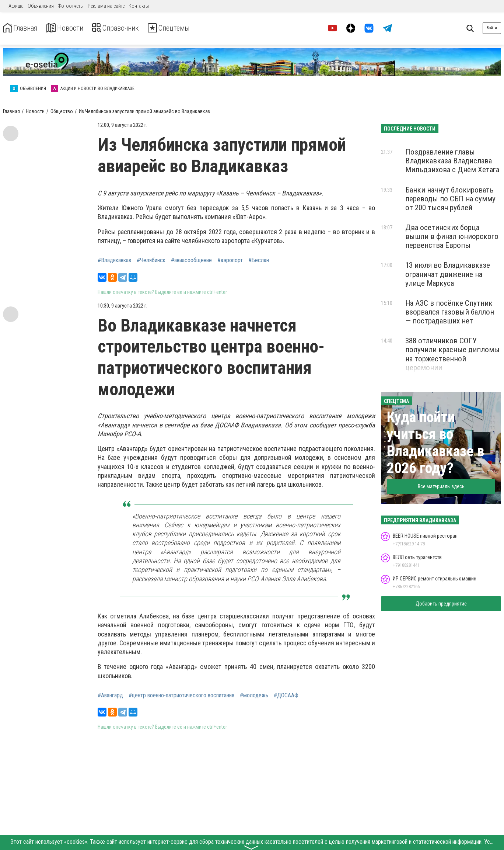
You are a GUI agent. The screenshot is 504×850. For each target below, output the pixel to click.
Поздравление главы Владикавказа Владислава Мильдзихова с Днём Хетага (452, 161)
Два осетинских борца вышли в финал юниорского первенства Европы (452, 236)
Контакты (139, 6)
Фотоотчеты (71, 6)
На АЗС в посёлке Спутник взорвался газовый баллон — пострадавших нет (450, 312)
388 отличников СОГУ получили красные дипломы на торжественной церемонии (452, 354)
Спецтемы (191, 28)
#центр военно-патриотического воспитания (181, 695)
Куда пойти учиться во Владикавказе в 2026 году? (435, 443)
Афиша (16, 6)
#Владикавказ (114, 260)
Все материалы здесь (441, 486)
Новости (73, 28)
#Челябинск (151, 260)
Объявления (41, 6)
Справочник (130, 28)
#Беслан (259, 260)
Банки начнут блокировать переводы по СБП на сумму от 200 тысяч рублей (450, 199)
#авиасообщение (191, 260)
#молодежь (254, 695)
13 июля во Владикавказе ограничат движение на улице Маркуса (448, 274)
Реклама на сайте (106, 6)
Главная (23, 28)
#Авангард (110, 695)
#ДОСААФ (286, 695)
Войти (492, 28)
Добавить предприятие (441, 604)
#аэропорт (230, 260)
